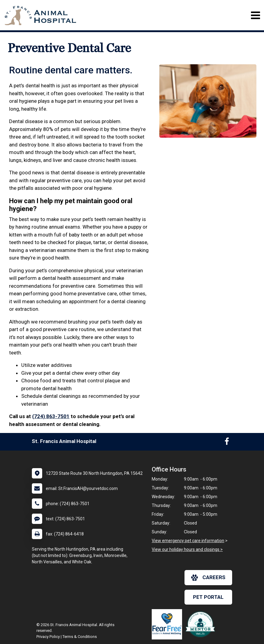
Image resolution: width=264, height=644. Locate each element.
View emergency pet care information (188, 541)
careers (208, 578)
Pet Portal (208, 597)
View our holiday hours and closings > (187, 549)
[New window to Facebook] (227, 443)
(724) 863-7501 (51, 416)
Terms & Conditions (80, 637)
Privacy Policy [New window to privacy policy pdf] (48, 637)
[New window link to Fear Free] (168, 624)
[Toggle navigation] (255, 15)
